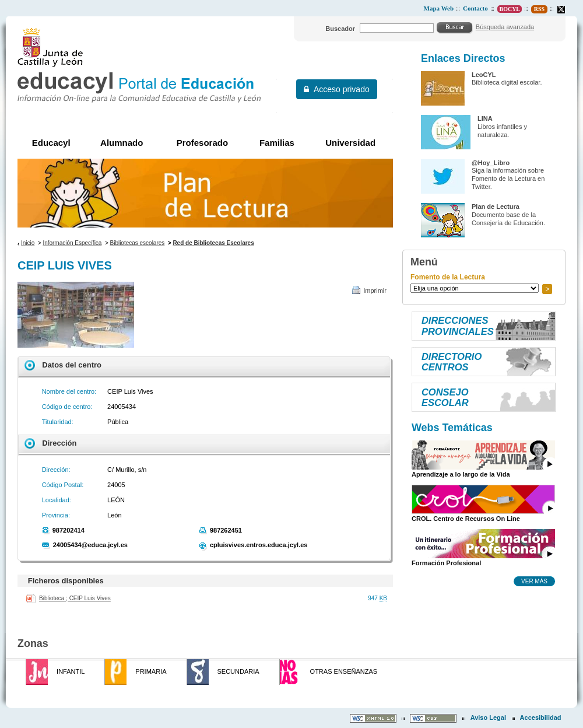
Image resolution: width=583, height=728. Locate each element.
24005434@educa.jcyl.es (90, 545)
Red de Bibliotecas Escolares (213, 243)
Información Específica (72, 243)
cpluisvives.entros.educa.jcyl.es (259, 545)
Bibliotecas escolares (138, 243)
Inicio (28, 243)
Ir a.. (547, 289)
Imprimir (375, 290)
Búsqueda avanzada (505, 27)
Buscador (340, 29)
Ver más (534, 581)
